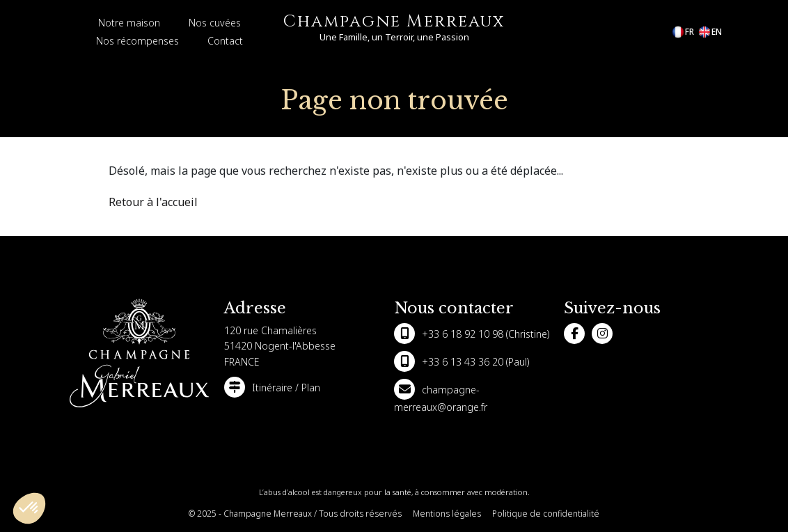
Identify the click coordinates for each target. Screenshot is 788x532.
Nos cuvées (215, 23)
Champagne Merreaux (394, 22)
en (710, 32)
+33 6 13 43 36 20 (463, 362)
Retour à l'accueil (153, 202)
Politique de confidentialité (546, 514)
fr (683, 32)
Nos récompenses (137, 41)
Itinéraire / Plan (286, 388)
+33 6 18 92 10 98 (463, 334)
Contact (225, 41)
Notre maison (129, 23)
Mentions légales (447, 514)
